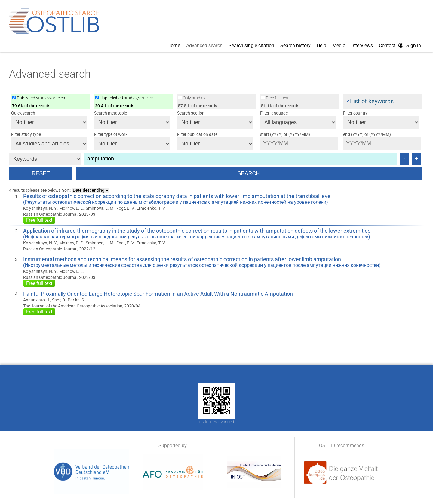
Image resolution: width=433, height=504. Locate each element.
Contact (387, 46)
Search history (295, 46)
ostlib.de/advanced (217, 422)
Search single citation (251, 46)
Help (321, 46)
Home (174, 46)
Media (339, 46)
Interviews (362, 46)
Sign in (414, 46)
